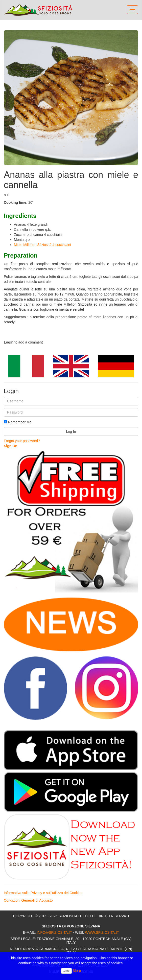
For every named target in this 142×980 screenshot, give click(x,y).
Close (67, 971)
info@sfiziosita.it (54, 932)
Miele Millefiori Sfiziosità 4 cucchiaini (42, 245)
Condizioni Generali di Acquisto (28, 900)
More (77, 971)
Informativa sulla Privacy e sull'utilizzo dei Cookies (43, 893)
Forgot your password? (22, 441)
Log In (71, 431)
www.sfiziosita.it (102, 932)
